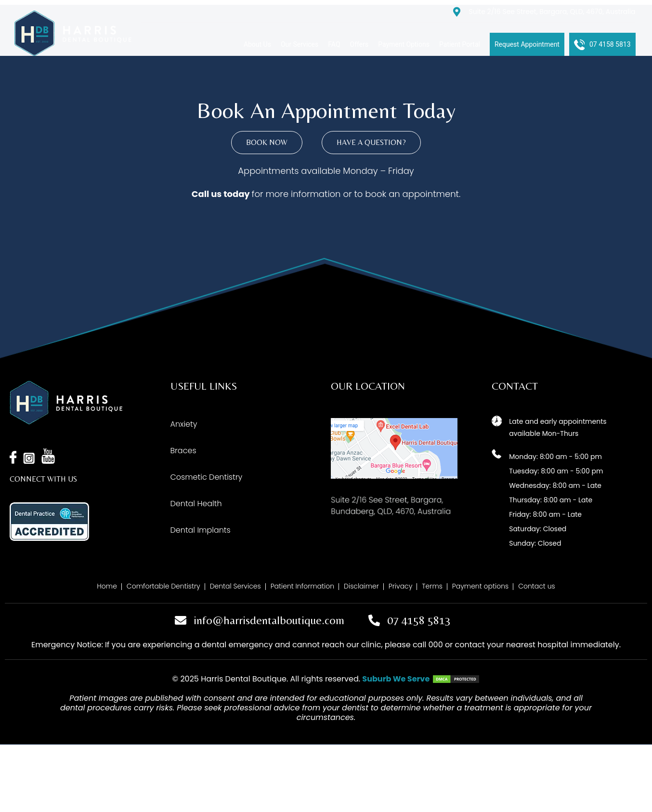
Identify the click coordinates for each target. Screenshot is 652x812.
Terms (432, 586)
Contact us (536, 586)
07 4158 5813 (419, 620)
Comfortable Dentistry (163, 586)
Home (107, 586)
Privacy (401, 586)
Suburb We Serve (396, 679)
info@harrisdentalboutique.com (269, 620)
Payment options (480, 586)
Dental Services (235, 586)
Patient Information (302, 586)
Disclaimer (361, 586)
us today (230, 194)
